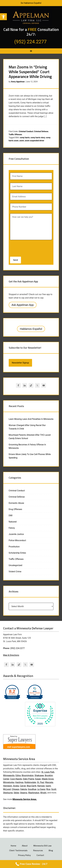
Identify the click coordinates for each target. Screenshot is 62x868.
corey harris (25, 138)
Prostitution (14, 547)
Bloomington (28, 775)
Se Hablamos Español (31, 3)
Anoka (16, 786)
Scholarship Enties (17, 553)
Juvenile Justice (16, 534)
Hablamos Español (31, 329)
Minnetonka (9, 782)
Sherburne (8, 793)
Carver (23, 786)
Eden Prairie (29, 779)
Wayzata (49, 782)
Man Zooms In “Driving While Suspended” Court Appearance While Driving (30, 72)
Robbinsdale (30, 782)
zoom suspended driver (34, 141)
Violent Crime (15, 572)
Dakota (24, 789)
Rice (48, 789)
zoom (22, 141)
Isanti (48, 786)
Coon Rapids (16, 779)
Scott (54, 789)
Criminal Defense (41, 131)
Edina (18, 775)
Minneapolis (9, 775)
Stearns (24, 793)
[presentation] (27, 248)
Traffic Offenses (15, 134)
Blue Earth (32, 786)
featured (13, 522)
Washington (34, 793)
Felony (12, 528)
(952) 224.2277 (17, 648)
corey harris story (38, 138)
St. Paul (40, 782)
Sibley (16, 793)
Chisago (15, 789)
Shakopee (39, 775)
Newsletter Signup (20, 363)
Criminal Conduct (26, 131)
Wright (43, 793)
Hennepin (8, 786)
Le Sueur (41, 789)
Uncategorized (15, 565)
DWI (11, 515)
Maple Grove (48, 779)
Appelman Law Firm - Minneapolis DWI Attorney (31, 18)
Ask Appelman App (23, 305)
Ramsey (41, 786)
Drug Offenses (15, 509)
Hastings (19, 782)
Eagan (38, 779)
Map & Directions (11, 655)
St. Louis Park (48, 772)
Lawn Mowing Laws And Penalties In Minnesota (31, 419)
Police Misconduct (17, 540)
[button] (3, 17)
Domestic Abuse (16, 503)
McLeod (7, 789)
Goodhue (32, 789)
